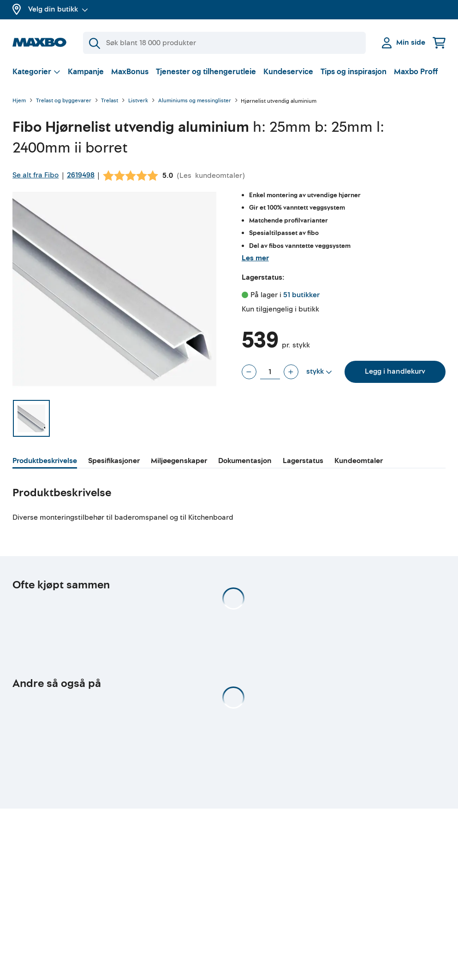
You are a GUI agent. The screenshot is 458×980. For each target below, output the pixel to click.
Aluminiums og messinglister (195, 101)
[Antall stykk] (270, 372)
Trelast (110, 101)
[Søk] (224, 43)
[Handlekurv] (439, 43)
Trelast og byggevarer (64, 101)
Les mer (255, 258)
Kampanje (86, 72)
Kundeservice (288, 72)
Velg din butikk (58, 9)
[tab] (45, 462)
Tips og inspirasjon (354, 72)
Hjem (19, 101)
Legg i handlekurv (395, 371)
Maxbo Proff (416, 72)
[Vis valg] (36, 72)
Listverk (138, 101)
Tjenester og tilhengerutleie (206, 72)
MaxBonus (130, 72)
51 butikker (301, 295)
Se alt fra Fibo (36, 175)
